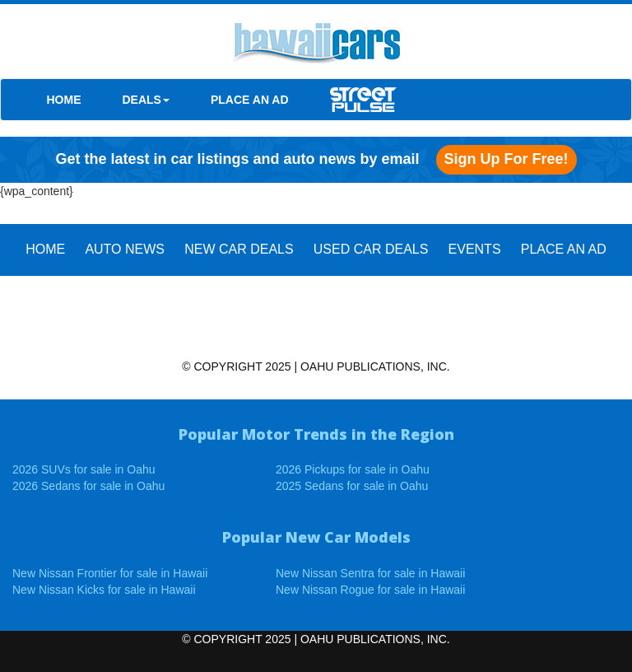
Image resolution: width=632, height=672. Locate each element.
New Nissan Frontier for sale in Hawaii (110, 573)
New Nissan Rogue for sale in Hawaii (370, 590)
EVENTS (475, 249)
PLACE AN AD (250, 100)
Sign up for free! (507, 159)
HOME (64, 100)
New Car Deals (239, 249)
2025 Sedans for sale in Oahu (352, 486)
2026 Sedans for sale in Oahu (88, 486)
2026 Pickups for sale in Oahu (353, 469)
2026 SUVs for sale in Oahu (84, 469)
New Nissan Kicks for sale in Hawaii (104, 590)
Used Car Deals (371, 249)
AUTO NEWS (125, 249)
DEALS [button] (146, 100)
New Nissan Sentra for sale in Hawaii (370, 573)
